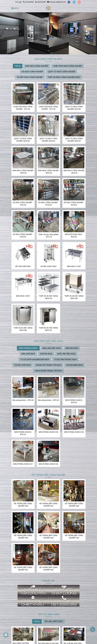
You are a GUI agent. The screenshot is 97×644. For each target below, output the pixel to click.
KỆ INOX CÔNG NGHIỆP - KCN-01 (23, 236)
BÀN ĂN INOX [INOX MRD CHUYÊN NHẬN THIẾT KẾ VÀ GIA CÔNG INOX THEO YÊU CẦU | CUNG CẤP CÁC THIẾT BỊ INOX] (72, 348)
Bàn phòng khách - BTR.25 (48, 400)
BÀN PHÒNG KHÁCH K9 (48, 432)
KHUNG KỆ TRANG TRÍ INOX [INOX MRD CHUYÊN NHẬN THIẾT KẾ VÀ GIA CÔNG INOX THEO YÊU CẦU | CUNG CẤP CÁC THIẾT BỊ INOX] (48, 365)
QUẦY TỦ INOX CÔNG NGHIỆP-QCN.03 (74, 140)
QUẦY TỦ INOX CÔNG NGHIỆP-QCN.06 (74, 108)
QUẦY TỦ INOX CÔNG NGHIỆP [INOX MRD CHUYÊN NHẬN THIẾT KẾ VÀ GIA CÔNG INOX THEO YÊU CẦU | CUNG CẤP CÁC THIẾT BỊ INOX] (62, 72)
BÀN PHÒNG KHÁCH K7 (23, 464)
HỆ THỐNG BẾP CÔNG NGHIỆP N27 (48, 505)
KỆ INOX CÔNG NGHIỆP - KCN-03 (48, 204)
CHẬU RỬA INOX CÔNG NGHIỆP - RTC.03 (23, 108)
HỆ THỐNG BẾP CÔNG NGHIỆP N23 (48, 537)
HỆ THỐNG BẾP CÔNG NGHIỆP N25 (23, 537)
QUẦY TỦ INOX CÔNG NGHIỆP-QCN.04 (48, 140)
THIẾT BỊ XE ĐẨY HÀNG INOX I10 (48, 297)
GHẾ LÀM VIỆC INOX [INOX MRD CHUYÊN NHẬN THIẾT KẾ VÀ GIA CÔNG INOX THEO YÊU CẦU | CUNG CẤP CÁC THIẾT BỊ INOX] (66, 354)
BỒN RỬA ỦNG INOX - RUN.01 (74, 236)
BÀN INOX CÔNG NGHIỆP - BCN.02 (48, 172)
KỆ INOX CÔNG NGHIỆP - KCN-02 (74, 204)
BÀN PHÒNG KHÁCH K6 (48, 464)
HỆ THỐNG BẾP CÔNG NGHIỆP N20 (48, 569)
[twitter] (74, 2)
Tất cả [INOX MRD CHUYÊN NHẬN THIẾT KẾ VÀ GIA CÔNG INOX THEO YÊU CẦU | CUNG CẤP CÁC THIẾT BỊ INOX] (18, 66)
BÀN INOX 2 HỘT (74, 266)
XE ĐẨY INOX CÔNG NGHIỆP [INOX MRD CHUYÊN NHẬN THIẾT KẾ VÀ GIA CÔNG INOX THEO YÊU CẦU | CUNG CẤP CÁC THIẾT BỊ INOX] (30, 77)
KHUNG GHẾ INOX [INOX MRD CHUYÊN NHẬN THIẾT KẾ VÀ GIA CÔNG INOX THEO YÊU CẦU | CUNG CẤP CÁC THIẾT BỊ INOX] (23, 365)
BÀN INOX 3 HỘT (23, 296)
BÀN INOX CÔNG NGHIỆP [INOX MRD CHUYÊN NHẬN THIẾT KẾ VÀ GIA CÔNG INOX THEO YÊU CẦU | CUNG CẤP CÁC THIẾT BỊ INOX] (37, 66)
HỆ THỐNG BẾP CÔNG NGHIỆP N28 (23, 505)
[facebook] (69, 2)
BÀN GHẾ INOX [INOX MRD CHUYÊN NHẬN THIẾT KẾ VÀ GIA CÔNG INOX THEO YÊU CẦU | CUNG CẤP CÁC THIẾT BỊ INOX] (28, 354)
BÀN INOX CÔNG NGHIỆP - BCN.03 (23, 172)
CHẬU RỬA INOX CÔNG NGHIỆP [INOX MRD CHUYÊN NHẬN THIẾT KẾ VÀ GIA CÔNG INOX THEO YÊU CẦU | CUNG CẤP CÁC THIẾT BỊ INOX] (68, 66)
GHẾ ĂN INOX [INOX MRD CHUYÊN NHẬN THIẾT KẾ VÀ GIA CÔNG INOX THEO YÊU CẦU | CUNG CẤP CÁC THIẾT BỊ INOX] (46, 354)
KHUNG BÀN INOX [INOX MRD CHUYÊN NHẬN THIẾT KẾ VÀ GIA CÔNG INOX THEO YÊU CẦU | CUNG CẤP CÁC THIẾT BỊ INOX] (75, 365)
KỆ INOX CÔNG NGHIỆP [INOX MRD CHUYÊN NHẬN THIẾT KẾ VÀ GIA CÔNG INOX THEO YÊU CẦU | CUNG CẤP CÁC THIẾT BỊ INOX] (32, 72)
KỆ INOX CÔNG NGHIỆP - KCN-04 (23, 204)
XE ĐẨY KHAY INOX (49, 266)
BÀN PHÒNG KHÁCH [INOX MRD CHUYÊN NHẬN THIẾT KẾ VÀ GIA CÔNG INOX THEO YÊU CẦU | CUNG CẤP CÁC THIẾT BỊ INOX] (28, 348)
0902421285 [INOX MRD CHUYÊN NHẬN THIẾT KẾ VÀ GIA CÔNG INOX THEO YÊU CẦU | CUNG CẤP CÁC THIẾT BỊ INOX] (40, 2)
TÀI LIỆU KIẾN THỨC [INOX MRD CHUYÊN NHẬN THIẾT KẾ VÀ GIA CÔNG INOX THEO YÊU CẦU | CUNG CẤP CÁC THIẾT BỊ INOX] (54, 621)
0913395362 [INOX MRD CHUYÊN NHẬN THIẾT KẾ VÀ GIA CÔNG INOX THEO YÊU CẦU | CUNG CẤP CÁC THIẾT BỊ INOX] (29, 2)
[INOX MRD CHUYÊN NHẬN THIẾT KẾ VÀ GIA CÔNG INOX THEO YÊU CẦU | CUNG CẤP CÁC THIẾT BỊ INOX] (48, 8)
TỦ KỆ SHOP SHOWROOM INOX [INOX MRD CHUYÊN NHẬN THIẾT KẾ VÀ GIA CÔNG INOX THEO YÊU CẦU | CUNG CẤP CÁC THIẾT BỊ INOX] (35, 359)
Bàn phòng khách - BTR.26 (23, 400)
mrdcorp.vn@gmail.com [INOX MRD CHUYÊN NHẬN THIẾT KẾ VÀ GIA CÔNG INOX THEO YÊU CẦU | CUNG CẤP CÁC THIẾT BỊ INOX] (56, 2)
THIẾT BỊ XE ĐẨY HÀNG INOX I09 (74, 297)
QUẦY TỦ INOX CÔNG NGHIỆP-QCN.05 (23, 140)
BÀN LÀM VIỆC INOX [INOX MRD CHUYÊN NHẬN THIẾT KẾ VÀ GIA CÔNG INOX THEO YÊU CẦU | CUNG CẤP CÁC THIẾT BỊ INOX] (52, 348)
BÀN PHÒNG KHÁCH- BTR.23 (23, 433)
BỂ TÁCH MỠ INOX (23, 266)
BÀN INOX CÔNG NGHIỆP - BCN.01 (74, 172)
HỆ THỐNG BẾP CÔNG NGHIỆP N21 (23, 569)
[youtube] (79, 2)
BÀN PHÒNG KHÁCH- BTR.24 (74, 401)
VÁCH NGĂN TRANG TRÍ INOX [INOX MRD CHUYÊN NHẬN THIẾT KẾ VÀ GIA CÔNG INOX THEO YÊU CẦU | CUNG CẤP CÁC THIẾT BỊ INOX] (49, 371)
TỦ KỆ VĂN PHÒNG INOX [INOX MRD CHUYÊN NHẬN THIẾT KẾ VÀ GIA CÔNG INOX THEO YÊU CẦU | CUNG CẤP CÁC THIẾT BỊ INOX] (65, 359)
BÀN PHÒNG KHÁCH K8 (74, 432)
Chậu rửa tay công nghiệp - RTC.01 (49, 236)
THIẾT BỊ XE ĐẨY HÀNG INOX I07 (48, 329)
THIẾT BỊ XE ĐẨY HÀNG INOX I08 (23, 329)
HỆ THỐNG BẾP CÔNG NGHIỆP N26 (74, 505)
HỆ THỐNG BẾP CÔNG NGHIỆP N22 (74, 537)
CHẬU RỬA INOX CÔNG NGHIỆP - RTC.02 (48, 108)
